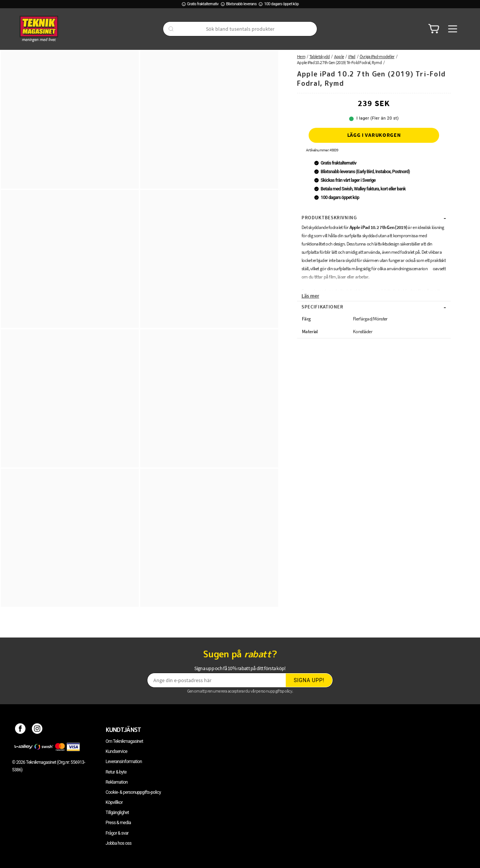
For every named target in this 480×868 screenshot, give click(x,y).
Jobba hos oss (119, 843)
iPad (352, 56)
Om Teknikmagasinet (124, 741)
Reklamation (117, 782)
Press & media (118, 823)
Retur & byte (116, 772)
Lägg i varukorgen (374, 135)
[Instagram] (37, 730)
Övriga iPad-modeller (377, 56)
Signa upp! (309, 680)
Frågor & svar (117, 833)
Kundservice (117, 751)
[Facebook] (20, 730)
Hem (301, 56)
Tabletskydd (319, 56)
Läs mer (310, 296)
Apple (339, 56)
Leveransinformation (124, 762)
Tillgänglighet (117, 813)
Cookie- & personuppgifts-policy (133, 792)
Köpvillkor (114, 802)
